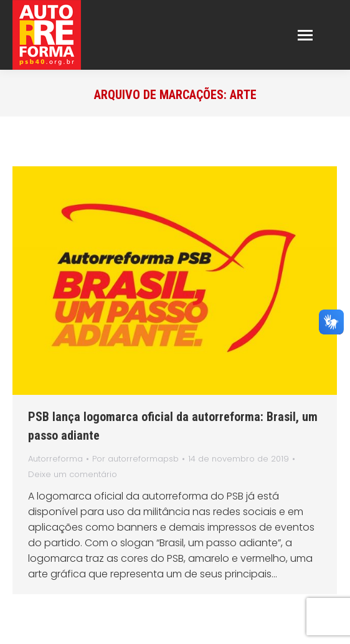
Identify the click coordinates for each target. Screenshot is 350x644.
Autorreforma (55, 459)
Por (135, 459)
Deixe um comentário (73, 474)
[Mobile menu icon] (305, 35)
